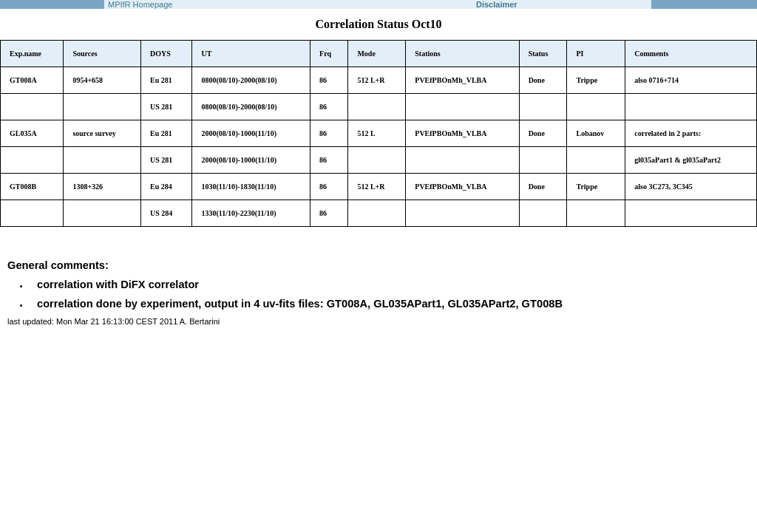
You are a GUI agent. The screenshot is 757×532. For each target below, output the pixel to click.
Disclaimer (497, 4)
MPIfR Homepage (140, 4)
